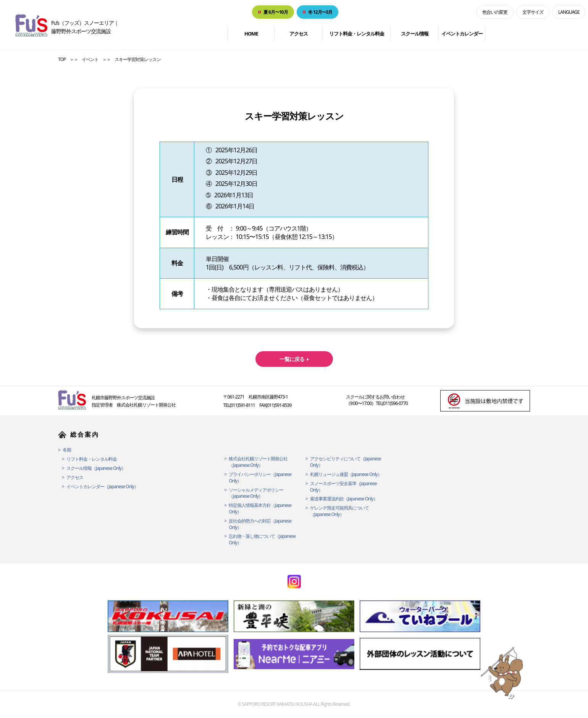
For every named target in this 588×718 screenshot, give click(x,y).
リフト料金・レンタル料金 (357, 34)
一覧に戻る (292, 359)
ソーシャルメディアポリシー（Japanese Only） (256, 493)
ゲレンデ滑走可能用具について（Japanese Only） (339, 511)
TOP (62, 59)
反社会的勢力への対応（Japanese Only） (260, 524)
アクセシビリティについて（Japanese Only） (346, 462)
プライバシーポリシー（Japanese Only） (260, 478)
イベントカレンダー (462, 34)
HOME (251, 34)
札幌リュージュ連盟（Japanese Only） (346, 474)
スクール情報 (415, 34)
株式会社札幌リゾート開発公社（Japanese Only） (258, 462)
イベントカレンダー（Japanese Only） (102, 487)
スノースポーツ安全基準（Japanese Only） (343, 487)
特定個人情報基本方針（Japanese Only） (260, 509)
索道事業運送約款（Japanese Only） (344, 499)
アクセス (299, 34)
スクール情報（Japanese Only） (96, 468)
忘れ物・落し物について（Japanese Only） (262, 540)
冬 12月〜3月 (320, 12)
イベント (90, 59)
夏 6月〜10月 (276, 12)
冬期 (67, 450)
